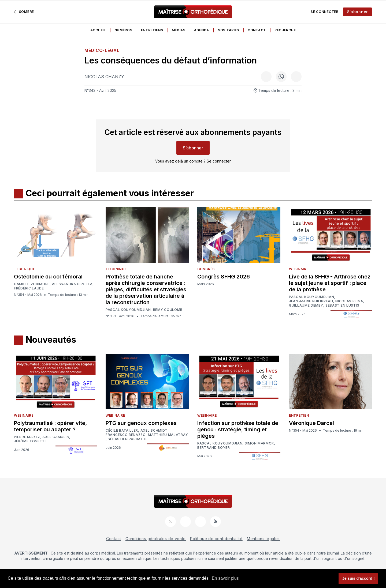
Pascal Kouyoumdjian (128, 310)
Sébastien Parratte (128, 439)
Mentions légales (263, 539)
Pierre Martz (27, 437)
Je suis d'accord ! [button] (359, 578)
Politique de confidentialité (216, 539)
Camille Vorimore (32, 284)
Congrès (206, 269)
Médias (179, 30)
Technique (24, 269)
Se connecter (324, 12)
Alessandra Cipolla (72, 284)
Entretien (299, 415)
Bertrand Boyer (214, 448)
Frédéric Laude (29, 288)
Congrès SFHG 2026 (224, 277)
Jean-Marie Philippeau (311, 301)
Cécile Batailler (122, 431)
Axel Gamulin (56, 437)
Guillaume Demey (306, 306)
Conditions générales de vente (156, 539)
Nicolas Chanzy (104, 77)
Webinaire (299, 269)
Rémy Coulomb (168, 310)
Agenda (202, 30)
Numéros (123, 30)
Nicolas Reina (349, 301)
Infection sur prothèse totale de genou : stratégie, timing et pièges (238, 429)
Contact (257, 30)
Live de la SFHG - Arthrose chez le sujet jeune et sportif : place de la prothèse (330, 283)
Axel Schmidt (154, 431)
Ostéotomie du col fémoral (48, 277)
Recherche (285, 30)
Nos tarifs (228, 30)
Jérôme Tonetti (30, 441)
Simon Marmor (259, 443)
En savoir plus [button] (225, 578)
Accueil (98, 30)
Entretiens (152, 30)
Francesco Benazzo (126, 435)
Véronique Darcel (311, 423)
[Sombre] (24, 12)
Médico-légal (102, 50)
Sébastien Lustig (342, 306)
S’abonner (357, 12)
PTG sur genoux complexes (141, 423)
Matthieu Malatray (168, 435)
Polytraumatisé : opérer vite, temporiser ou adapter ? (50, 426)
